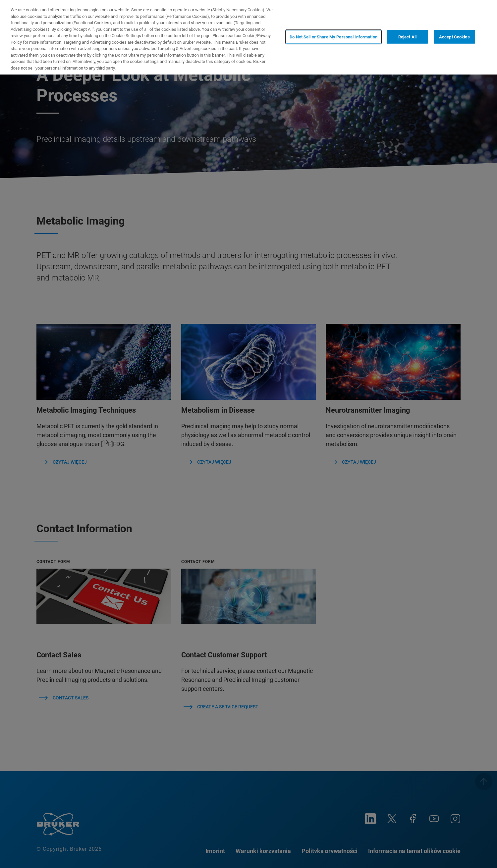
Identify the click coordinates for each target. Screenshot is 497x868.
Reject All (407, 37)
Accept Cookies (454, 37)
